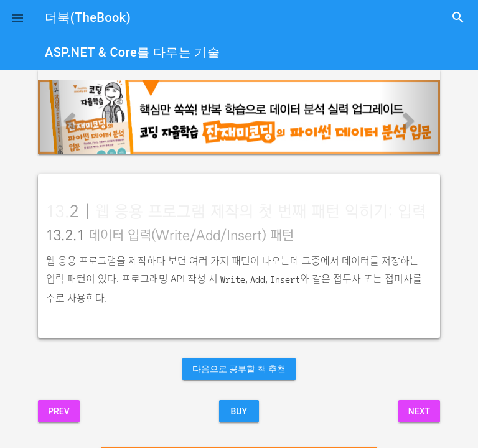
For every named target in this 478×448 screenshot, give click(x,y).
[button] (17, 17)
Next (419, 411)
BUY (239, 411)
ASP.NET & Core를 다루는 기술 (132, 52)
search (458, 17)
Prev (59, 411)
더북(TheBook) (88, 17)
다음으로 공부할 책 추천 (239, 369)
